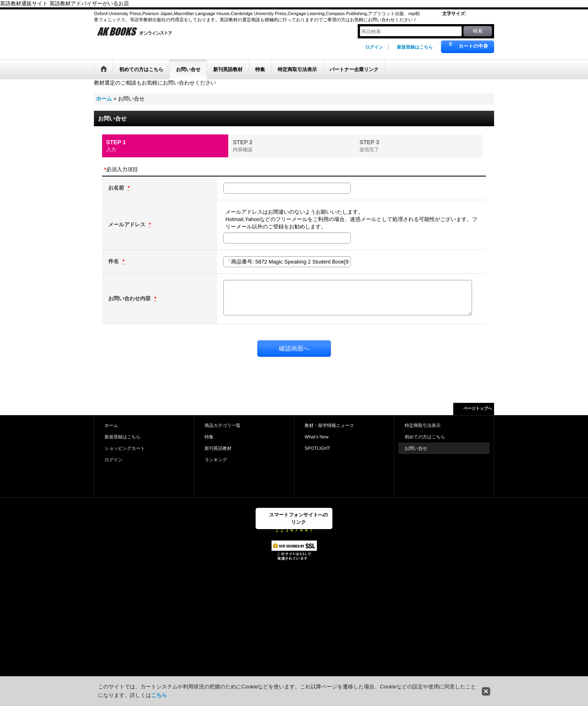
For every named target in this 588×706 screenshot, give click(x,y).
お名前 (117, 188)
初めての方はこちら (425, 437)
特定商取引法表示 (423, 425)
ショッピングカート (125, 448)
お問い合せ (416, 448)
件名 (114, 261)
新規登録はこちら (415, 47)
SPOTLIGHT (317, 448)
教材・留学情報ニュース (329, 425)
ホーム (111, 425)
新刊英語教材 (218, 448)
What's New (317, 437)
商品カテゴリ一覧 (223, 425)
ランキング (216, 460)
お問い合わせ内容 (130, 298)
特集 (209, 437)
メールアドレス (128, 225)
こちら (159, 695)
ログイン (374, 47)
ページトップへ (478, 408)
